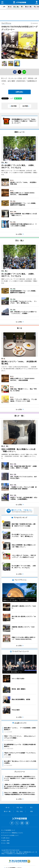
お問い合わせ (6, 838)
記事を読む (19, 92)
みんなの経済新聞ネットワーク (19, 861)
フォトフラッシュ (6, 23)
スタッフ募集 (6, 843)
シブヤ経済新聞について (9, 830)
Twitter (17, 823)
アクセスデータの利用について (11, 835)
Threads (27, 823)
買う (22, 7)
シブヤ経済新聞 (19, 2)
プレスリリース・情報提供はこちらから (13, 833)
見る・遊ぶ (16, 7)
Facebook (12, 823)
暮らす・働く (29, 7)
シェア (11, 98)
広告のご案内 (6, 841)
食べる (10, 7)
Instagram (22, 823)
